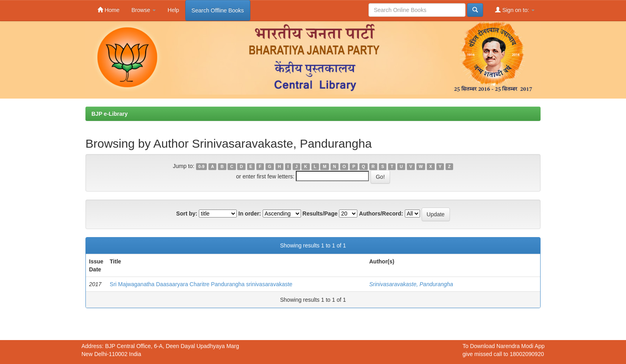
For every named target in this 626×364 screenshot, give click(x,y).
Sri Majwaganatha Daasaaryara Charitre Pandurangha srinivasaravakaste (201, 284)
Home (108, 10)
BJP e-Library (110, 114)
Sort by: (187, 214)
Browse (144, 10)
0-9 (201, 166)
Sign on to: (515, 10)
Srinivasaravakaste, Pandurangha (411, 284)
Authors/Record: (381, 214)
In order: (250, 214)
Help (173, 10)
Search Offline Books (218, 10)
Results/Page (320, 214)
